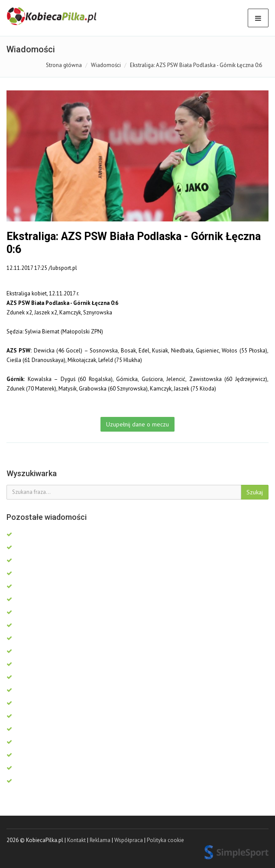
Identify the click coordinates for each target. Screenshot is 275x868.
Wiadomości (106, 65)
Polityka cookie (165, 840)
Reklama (100, 840)
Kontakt (76, 840)
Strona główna (64, 65)
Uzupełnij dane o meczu (137, 424)
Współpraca (129, 840)
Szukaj (255, 492)
